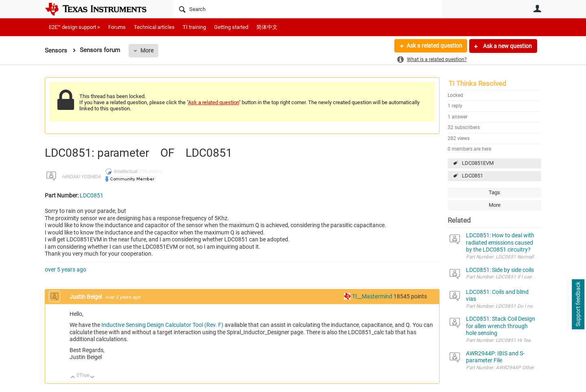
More (147, 50)
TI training (194, 27)
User (537, 9)
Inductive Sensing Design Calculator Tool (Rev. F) (162, 325)
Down (93, 378)
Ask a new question (507, 46)
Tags (494, 192)
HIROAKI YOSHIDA (81, 177)
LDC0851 (472, 176)
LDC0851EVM (478, 163)
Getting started (231, 27)
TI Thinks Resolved (477, 83)
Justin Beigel (86, 297)
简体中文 (267, 27)
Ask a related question (434, 46)
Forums (117, 27)
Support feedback (578, 304)
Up (73, 378)
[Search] (307, 9)
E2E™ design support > (74, 27)
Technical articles (154, 27)
